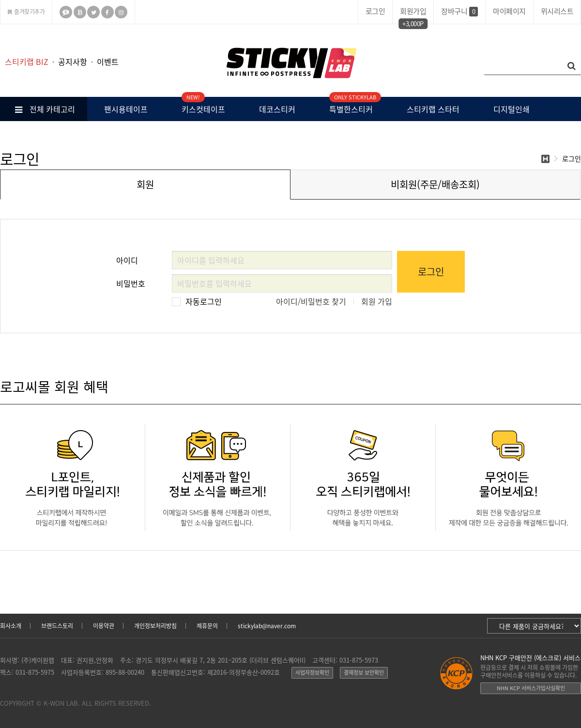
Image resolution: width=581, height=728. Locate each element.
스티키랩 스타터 (433, 109)
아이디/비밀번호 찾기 (311, 301)
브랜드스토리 (57, 626)
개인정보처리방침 (155, 626)
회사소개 (11, 626)
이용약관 (104, 626)
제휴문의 (207, 626)
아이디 (127, 258)
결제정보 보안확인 (364, 673)
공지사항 (73, 62)
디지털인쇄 (512, 109)
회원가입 (413, 13)
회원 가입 (377, 301)
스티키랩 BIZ (27, 62)
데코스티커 (277, 109)
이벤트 (108, 62)
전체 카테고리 (44, 109)
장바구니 (459, 11)
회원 (145, 184)
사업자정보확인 (312, 673)
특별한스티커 (351, 106)
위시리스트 (557, 11)
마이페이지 (509, 11)
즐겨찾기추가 (26, 12)
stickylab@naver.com (267, 626)
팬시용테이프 (126, 109)
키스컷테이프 (203, 106)
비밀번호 (131, 282)
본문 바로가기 (0, 24)
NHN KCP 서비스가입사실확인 (531, 688)
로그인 (375, 11)
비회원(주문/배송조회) (435, 184)
